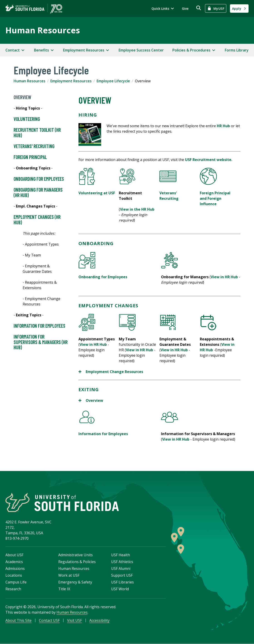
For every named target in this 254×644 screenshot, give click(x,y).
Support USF (122, 575)
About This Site (18, 620)
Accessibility (99, 620)
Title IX (64, 589)
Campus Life (16, 582)
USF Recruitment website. (209, 160)
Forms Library (237, 50)
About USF (14, 555)
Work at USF (69, 575)
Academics (14, 562)
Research (13, 589)
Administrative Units (76, 555)
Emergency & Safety (75, 582)
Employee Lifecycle (113, 81)
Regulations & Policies (77, 562)
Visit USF (74, 620)
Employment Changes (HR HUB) (37, 220)
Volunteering (27, 119)
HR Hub (223, 126)
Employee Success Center (141, 50)
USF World (120, 589)
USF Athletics (122, 562)
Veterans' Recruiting (34, 146)
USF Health (121, 555)
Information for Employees (39, 326)
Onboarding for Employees (39, 179)
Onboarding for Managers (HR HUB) (38, 193)
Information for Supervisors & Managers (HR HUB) (41, 342)
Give (185, 9)
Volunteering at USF (97, 193)
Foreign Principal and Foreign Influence (215, 198)
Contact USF (49, 620)
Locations (14, 575)
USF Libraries (122, 582)
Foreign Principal (30, 157)
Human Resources (43, 30)
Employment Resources (71, 81)
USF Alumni (121, 568)
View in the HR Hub (137, 209)
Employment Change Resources (111, 372)
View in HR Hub (224, 277)
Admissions (15, 568)
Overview (22, 97)
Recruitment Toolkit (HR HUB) (37, 133)
